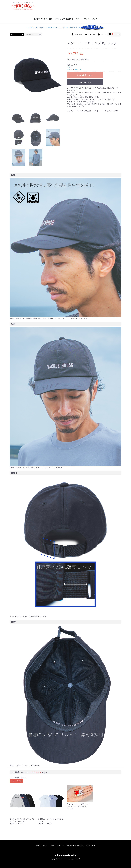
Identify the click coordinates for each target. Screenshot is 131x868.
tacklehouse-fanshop (65, 855)
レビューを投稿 (16, 781)
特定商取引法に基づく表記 (75, 846)
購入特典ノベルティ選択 (43, 19)
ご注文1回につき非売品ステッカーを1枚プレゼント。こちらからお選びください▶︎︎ (65, 27)
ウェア (87, 19)
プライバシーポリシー (57, 846)
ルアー (78, 19)
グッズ (95, 19)
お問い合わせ (91, 846)
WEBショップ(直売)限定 (64, 19)
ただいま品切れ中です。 (85, 75)
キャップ (78, 69)
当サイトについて (42, 846)
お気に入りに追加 (85, 82)
